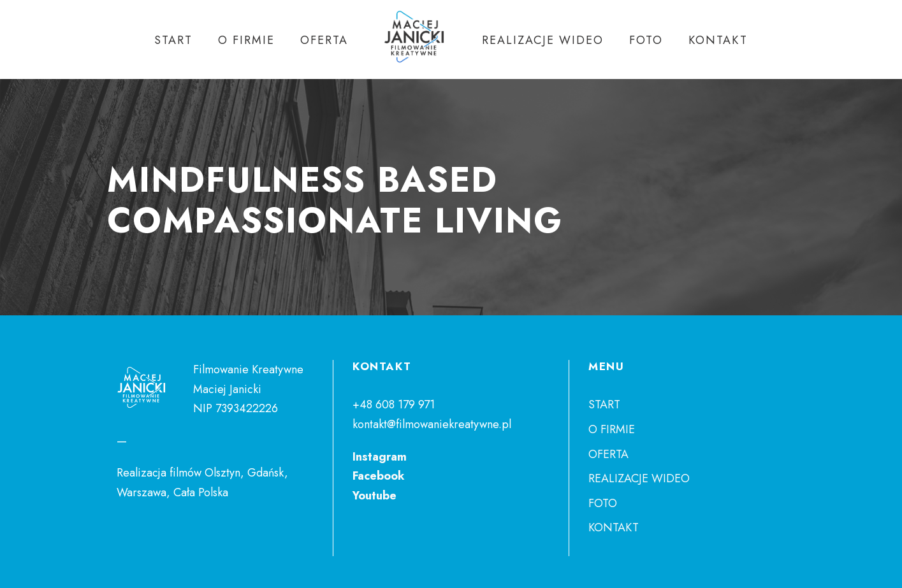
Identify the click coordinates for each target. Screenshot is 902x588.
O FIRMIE (246, 40)
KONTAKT (718, 40)
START (173, 40)
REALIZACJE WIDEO (543, 40)
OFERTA (324, 40)
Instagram (380, 457)
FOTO (646, 40)
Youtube (375, 496)
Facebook (379, 476)
